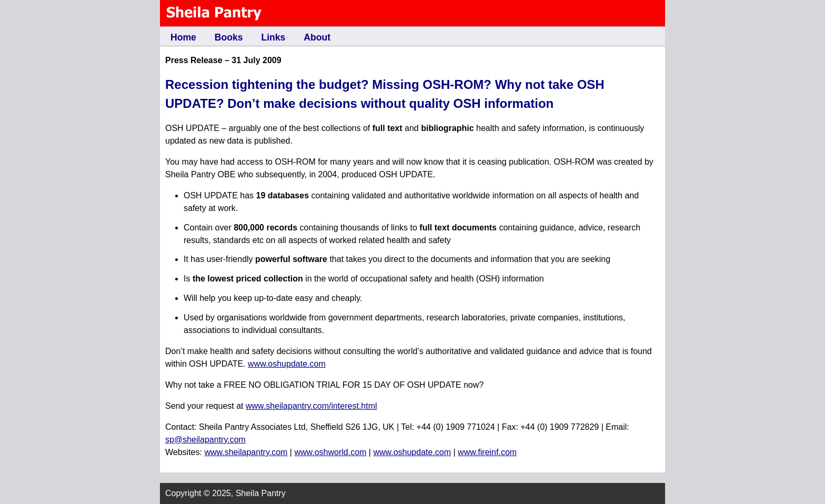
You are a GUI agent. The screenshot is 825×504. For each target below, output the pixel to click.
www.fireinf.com (487, 452)
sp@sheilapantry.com (205, 440)
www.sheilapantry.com (246, 452)
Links (273, 37)
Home (183, 37)
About (317, 37)
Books (229, 37)
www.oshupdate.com (287, 364)
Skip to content (629, 6)
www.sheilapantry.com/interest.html (311, 406)
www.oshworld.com (330, 452)
